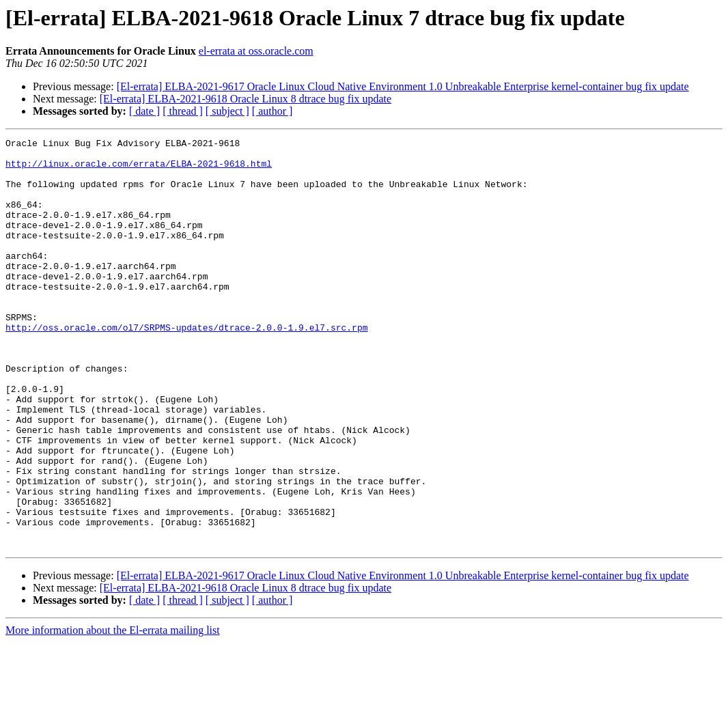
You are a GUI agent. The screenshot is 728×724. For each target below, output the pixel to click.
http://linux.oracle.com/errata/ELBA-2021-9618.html (139, 169)
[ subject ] (227, 111)
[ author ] (272, 111)
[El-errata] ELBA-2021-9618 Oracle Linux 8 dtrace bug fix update (246, 99)
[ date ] (144, 111)
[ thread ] (183, 111)
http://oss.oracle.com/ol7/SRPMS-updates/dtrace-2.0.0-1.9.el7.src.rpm (186, 366)
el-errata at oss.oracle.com (256, 51)
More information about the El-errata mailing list (113, 712)
